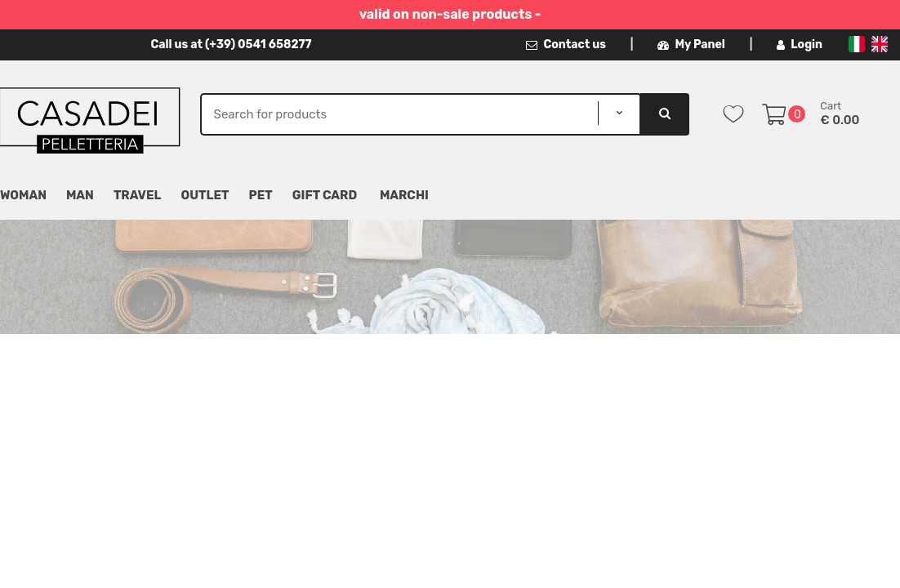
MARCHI (404, 195)
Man (80, 195)
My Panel (691, 45)
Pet (261, 195)
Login (800, 45)
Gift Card (325, 195)
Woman (23, 195)
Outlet (205, 195)
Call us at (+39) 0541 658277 (231, 45)
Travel (138, 195)
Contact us (566, 45)
